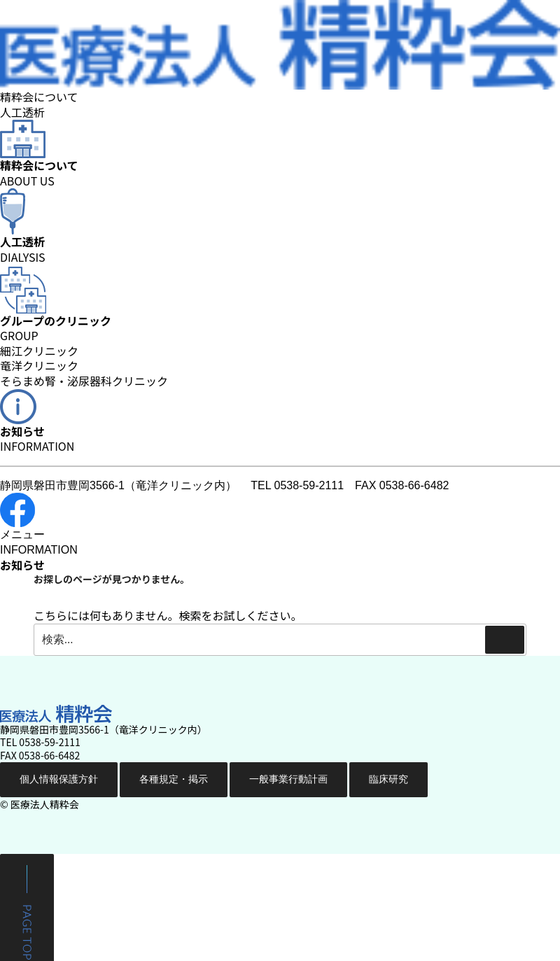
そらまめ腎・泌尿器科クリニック (84, 381)
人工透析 (22, 112)
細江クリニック (39, 351)
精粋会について (39, 97)
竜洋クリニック (39, 366)
